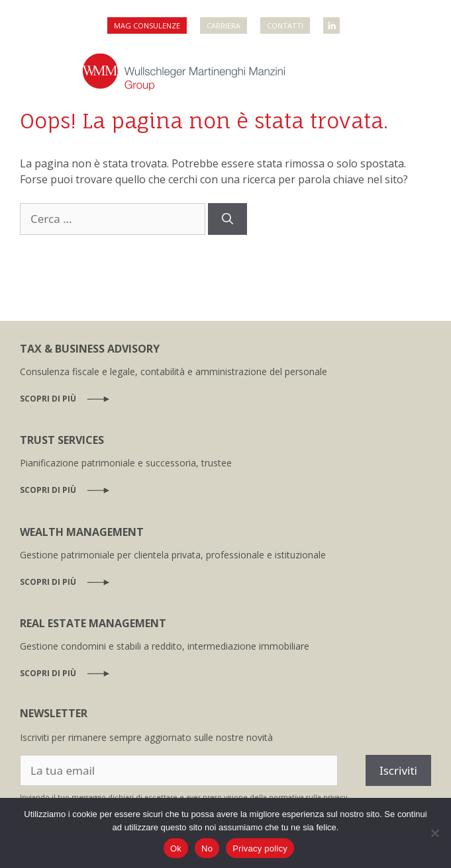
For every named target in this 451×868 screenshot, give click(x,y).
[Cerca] (227, 219)
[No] (434, 833)
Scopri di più (48, 399)
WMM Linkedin (332, 22)
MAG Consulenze (147, 25)
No (207, 848)
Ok (176, 848)
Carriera (224, 25)
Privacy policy (260, 848)
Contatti (285, 25)
